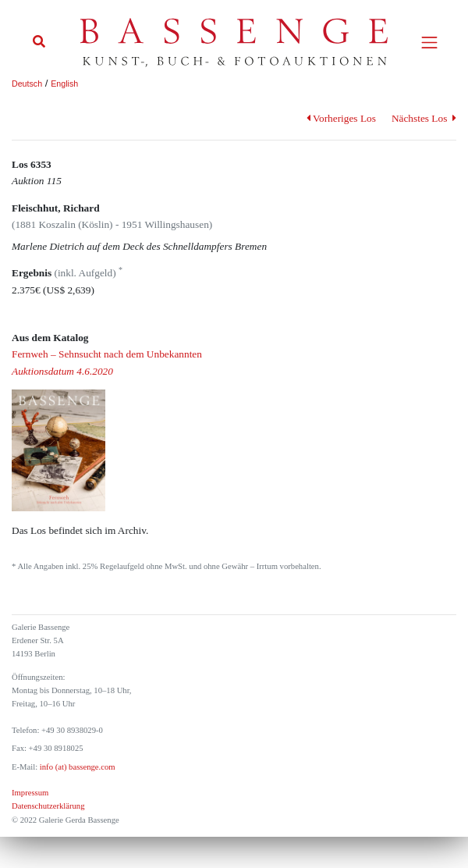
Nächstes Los (424, 118)
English (64, 84)
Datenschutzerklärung (48, 806)
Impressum (30, 793)
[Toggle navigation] (429, 43)
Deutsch (27, 84)
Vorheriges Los (341, 118)
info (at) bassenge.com (76, 767)
